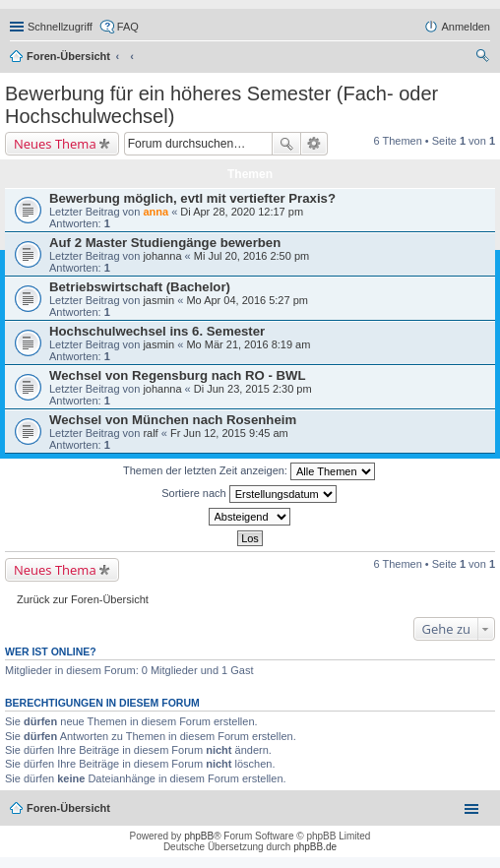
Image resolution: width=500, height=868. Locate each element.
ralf (150, 433)
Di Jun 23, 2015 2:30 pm (253, 389)
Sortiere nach (249, 494)
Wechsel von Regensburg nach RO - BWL (178, 375)
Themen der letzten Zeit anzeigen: (249, 471)
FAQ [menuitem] (128, 27)
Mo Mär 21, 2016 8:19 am (248, 344)
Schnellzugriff (60, 27)
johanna (162, 256)
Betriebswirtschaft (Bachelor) (140, 287)
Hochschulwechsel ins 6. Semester (157, 331)
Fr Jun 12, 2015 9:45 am (229, 433)
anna (156, 212)
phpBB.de (315, 847)
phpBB (199, 836)
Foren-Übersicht (68, 56)
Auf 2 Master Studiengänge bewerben (165, 243)
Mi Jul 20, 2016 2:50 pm (251, 256)
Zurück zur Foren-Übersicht (83, 599)
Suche (286, 144)
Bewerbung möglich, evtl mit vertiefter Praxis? (192, 198)
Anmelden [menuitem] (466, 27)
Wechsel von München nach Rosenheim (173, 420)
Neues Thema (55, 144)
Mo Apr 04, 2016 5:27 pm (247, 300)
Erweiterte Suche (314, 144)
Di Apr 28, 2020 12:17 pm (242, 212)
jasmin (158, 300)
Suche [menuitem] (484, 58)
